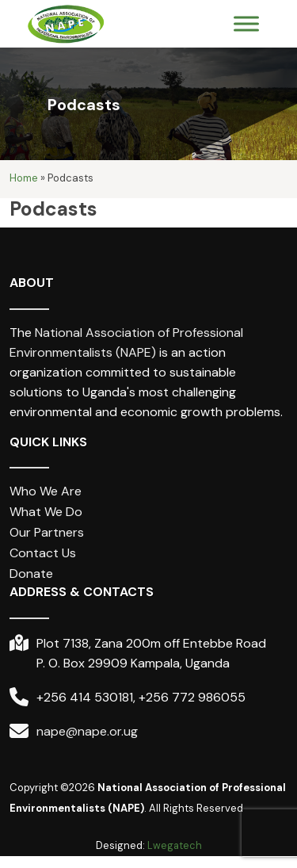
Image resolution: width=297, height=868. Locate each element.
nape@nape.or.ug (87, 731)
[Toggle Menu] (246, 24)
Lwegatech (175, 845)
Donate (31, 574)
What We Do (46, 512)
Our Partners (47, 533)
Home (24, 179)
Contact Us (43, 554)
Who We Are (46, 492)
